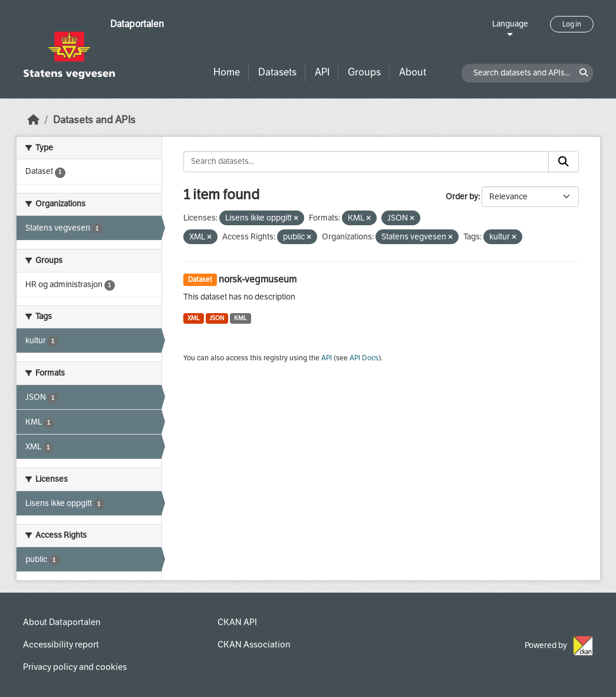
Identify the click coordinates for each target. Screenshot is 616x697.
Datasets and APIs (94, 120)
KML (241, 318)
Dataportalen (137, 24)
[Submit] (564, 162)
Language (510, 24)
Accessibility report (61, 645)
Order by (462, 197)
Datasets (277, 72)
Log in (572, 24)
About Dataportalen (62, 622)
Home (227, 72)
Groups (364, 72)
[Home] (34, 120)
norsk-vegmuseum (258, 279)
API (322, 72)
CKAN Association (254, 645)
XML (194, 318)
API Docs (364, 358)
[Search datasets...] (366, 162)
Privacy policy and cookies (75, 667)
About (413, 72)
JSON (217, 318)
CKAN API (237, 622)
